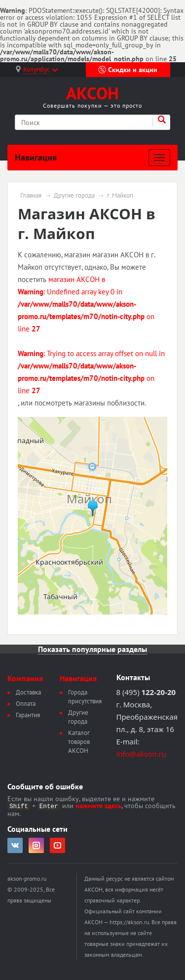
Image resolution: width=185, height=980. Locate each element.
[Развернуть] (159, 158)
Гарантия (28, 715)
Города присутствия (85, 697)
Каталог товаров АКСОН (79, 742)
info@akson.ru (141, 754)
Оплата (26, 704)
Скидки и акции (128, 70)
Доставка (28, 692)
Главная (31, 196)
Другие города (74, 196)
